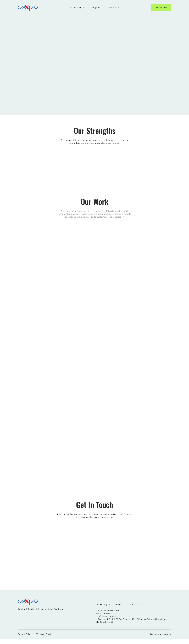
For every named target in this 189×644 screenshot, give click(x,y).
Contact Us (113, 7)
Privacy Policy (25, 634)
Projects (96, 7)
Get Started (161, 7)
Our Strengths (77, 7)
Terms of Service (45, 634)
